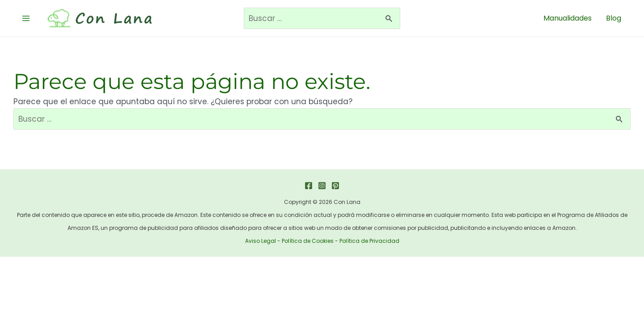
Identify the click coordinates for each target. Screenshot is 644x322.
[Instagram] (322, 186)
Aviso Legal (261, 241)
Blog (614, 18)
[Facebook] (309, 186)
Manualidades (568, 18)
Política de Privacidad (369, 241)
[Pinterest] (335, 186)
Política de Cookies (308, 241)
